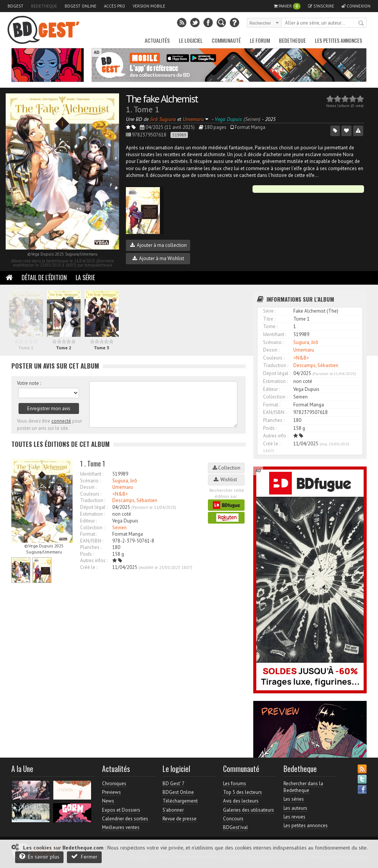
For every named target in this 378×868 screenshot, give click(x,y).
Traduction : (93, 500)
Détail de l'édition (44, 277)
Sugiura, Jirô (125, 481)
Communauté (226, 40)
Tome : (270, 326)
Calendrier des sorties (125, 819)
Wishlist (226, 480)
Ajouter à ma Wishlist (158, 258)
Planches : (91, 547)
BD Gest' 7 (174, 784)
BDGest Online (81, 6)
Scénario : (90, 481)
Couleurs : (91, 494)
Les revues (294, 817)
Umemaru (123, 487)
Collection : (92, 528)
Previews (112, 792)
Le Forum (260, 40)
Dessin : (88, 487)
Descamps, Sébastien (135, 500)
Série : (269, 311)
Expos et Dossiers (121, 810)
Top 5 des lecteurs (242, 792)
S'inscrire (321, 6)
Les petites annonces (338, 40)
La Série (85, 277)
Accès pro (115, 6)
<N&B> (120, 494)
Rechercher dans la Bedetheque (303, 787)
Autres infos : (94, 560)
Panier (287, 6)
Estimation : (92, 514)
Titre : (269, 319)
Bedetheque (44, 6)
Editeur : (88, 521)
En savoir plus (39, 856)
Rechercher (361, 23)
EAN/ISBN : (92, 541)
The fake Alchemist (162, 98)
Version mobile (149, 6)
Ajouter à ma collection (158, 245)
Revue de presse (180, 819)
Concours (233, 819)
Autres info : (276, 436)
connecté (61, 421)
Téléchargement (180, 801)
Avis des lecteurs (241, 801)
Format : (89, 534)
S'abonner (173, 810)
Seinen (119, 528)
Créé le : (89, 567)
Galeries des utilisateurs (249, 810)
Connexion (356, 6)
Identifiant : (92, 474)
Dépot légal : (94, 507)
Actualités (157, 40)
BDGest (15, 6)
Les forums (235, 784)
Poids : (87, 554)
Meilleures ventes (121, 827)
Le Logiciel (191, 40)
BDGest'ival (235, 827)
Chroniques (114, 784)
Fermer (84, 856)
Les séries (294, 799)
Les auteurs (295, 808)
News (108, 801)
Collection (226, 468)
